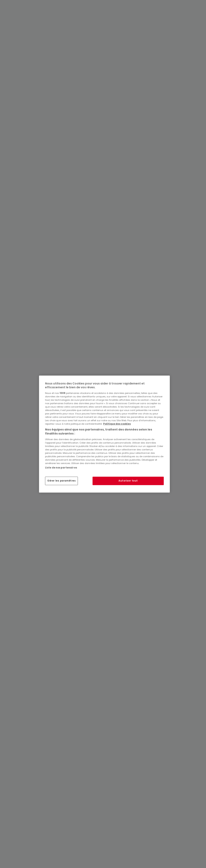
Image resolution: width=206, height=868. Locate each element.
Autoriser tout (128, 481)
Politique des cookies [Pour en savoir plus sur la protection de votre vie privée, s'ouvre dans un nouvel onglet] (117, 424)
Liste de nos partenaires (61, 467)
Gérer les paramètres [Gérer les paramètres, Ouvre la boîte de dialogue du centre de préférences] (61, 481)
